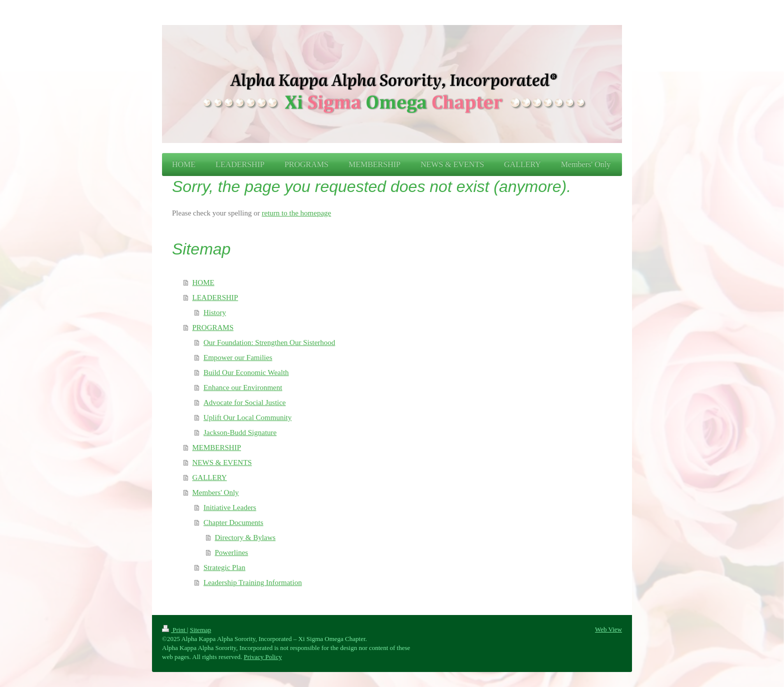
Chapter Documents (233, 522)
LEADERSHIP (215, 297)
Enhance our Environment (243, 387)
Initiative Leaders (230, 507)
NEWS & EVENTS (222, 462)
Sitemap (201, 630)
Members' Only (216, 492)
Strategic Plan (224, 567)
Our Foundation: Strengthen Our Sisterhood (269, 342)
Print (174, 630)
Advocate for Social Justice (245, 402)
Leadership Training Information (253, 582)
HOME (203, 282)
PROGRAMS (213, 327)
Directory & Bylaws (245, 537)
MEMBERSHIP (217, 447)
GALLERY (210, 477)
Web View (608, 629)
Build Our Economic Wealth (246, 372)
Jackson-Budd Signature (240, 432)
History (215, 312)
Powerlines (232, 552)
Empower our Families (238, 357)
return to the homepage (297, 213)
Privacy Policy (263, 657)
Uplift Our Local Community (247, 417)
